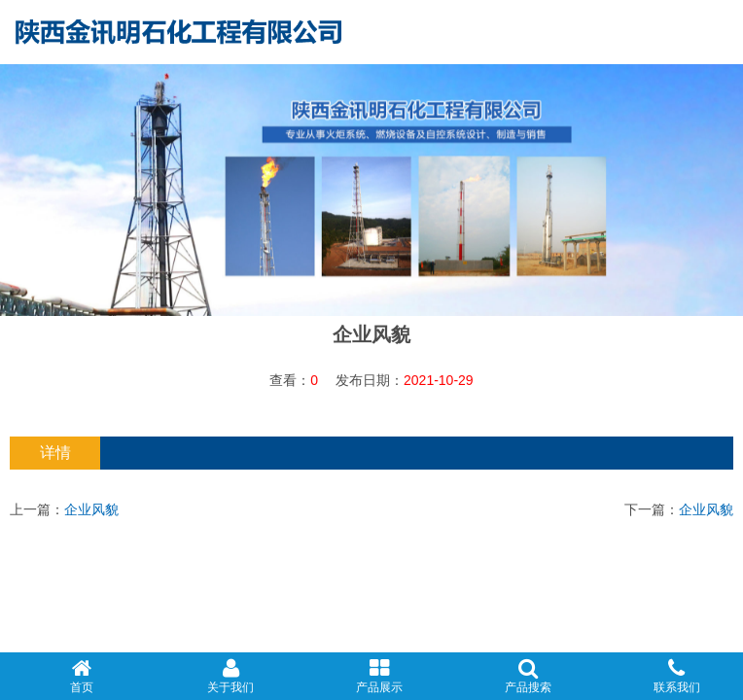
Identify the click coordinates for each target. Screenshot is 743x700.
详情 (55, 453)
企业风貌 (91, 509)
